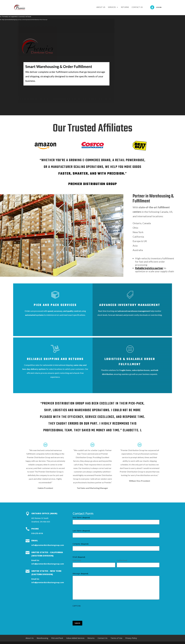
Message (80, 573)
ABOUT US (101, 7)
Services (20, 90)
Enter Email (77, 560)
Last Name (81, 531)
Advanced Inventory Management (130, 305)
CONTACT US (137, 7)
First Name (81, 517)
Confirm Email (122, 560)
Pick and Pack (57, 638)
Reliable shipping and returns (55, 359)
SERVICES (112, 7)
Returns (91, 638)
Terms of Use (116, 638)
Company (81, 544)
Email (35, 540)
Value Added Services (75, 638)
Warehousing (42, 638)
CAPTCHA (77, 606)
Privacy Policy (131, 638)
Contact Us (102, 638)
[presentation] (91, 613)
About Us (30, 638)
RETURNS (125, 7)
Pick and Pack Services (55, 305)
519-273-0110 (37, 533)
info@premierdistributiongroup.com (48, 545)
